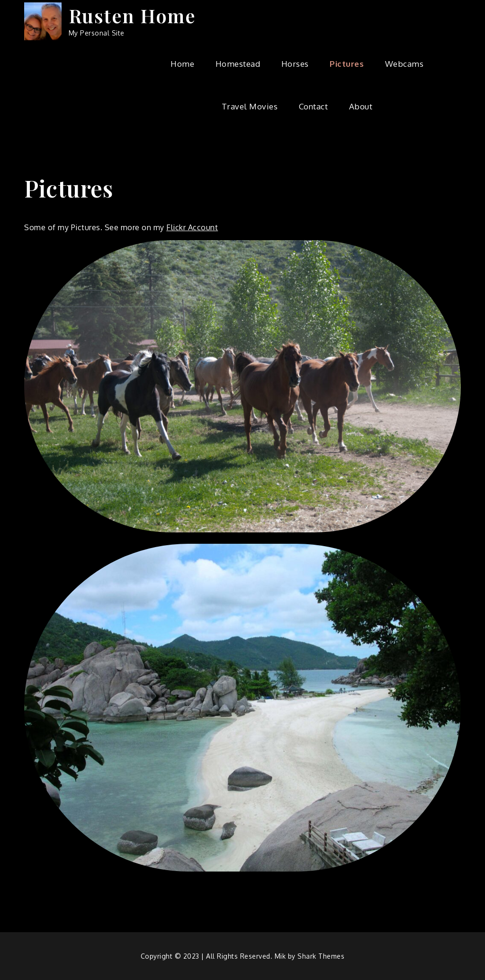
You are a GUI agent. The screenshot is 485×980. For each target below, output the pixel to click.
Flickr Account (192, 227)
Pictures (347, 64)
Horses (295, 64)
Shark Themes (321, 956)
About (361, 106)
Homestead (238, 64)
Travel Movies (250, 106)
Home (182, 64)
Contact (314, 106)
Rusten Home (132, 15)
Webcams (404, 64)
